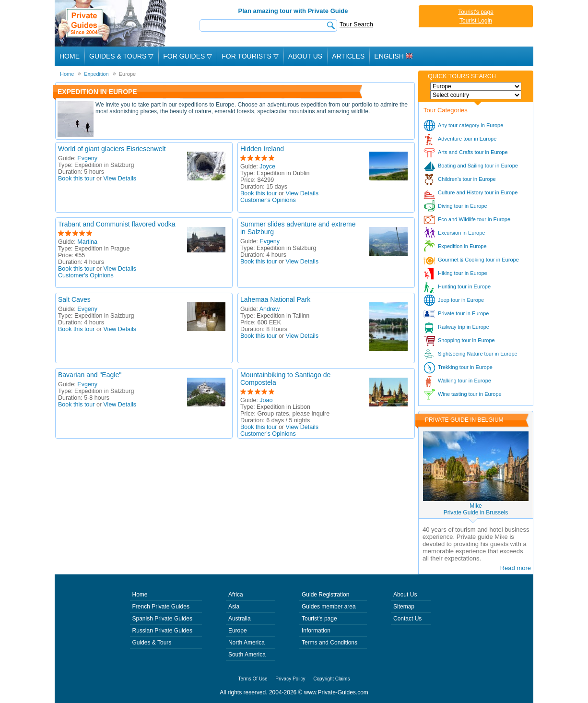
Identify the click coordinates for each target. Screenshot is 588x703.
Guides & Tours (152, 643)
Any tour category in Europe (470, 125)
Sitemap (404, 607)
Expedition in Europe (462, 246)
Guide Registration (325, 595)
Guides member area (329, 607)
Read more (516, 568)
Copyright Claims (331, 679)
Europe (238, 631)
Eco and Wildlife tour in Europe (474, 219)
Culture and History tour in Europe (478, 192)
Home (70, 56)
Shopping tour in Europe (466, 340)
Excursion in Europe (461, 233)
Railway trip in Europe (464, 327)
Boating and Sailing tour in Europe (478, 166)
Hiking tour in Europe (463, 273)
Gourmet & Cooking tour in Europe (478, 260)
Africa (236, 595)
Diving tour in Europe (463, 206)
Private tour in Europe (463, 313)
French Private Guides (161, 607)
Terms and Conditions (329, 643)
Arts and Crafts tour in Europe (473, 152)
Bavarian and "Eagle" (90, 375)
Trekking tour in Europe (465, 367)
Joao (266, 400)
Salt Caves (74, 299)
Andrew (270, 309)
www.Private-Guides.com (336, 692)
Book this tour (76, 179)
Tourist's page (476, 12)
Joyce (267, 167)
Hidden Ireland (262, 149)
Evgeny (87, 158)
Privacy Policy (290, 679)
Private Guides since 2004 (112, 23)
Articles (348, 56)
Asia (234, 607)
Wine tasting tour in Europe (470, 394)
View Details (120, 179)
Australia (240, 619)
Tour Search (356, 24)
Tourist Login (476, 21)
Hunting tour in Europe (464, 286)
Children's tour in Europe (467, 179)
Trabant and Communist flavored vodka (117, 224)
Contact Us (407, 619)
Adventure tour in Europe (467, 139)
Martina (87, 242)
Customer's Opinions (268, 200)
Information (316, 631)
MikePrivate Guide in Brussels (476, 509)
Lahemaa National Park (275, 299)
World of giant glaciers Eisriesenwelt (112, 149)
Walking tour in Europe (465, 381)
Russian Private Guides (162, 631)
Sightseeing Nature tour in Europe (478, 354)
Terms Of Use (253, 679)
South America (247, 655)
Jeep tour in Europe (461, 300)
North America (247, 643)
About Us (305, 56)
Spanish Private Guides (162, 619)
